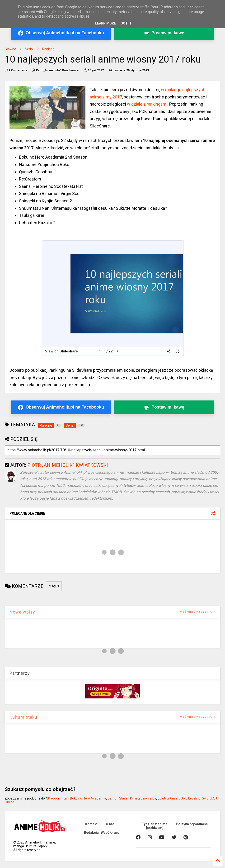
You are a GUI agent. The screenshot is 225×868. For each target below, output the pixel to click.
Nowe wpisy (22, 612)
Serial (29, 49)
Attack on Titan (57, 798)
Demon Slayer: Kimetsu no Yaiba (132, 798)
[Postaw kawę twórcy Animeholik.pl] (164, 33)
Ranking (48, 49)
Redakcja (91, 833)
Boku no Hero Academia (88, 798)
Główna (10, 49)
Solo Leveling (191, 798)
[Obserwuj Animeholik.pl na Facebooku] (61, 33)
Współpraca (110, 833)
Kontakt (91, 824)
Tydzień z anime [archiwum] (155, 826)
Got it (126, 23)
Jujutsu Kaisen (169, 798)
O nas (110, 824)
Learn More (105, 23)
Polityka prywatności (192, 824)
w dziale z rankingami (147, 104)
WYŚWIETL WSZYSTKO (198, 612)
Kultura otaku (23, 717)
